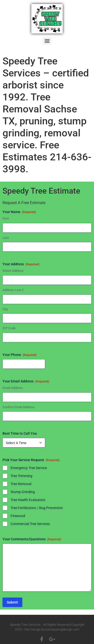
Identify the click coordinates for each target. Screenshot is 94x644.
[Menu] (47, 41)
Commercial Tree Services (30, 524)
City (5, 309)
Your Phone (20, 355)
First (6, 218)
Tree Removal (21, 484)
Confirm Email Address (19, 407)
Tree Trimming (21, 476)
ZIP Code (9, 328)
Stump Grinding (23, 492)
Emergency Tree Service (29, 468)
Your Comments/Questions (32, 539)
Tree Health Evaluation (28, 500)
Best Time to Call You (20, 433)
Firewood (18, 516)
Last (6, 238)
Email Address (13, 388)
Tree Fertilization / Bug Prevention (37, 508)
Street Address (13, 271)
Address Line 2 (13, 290)
